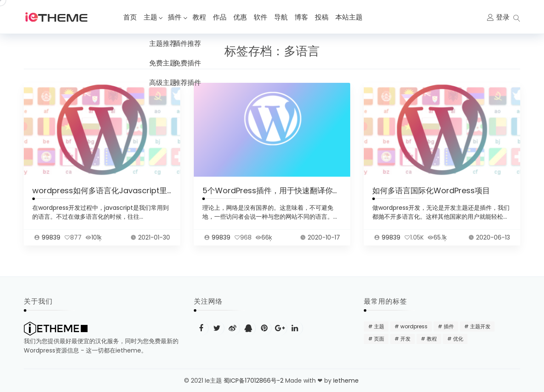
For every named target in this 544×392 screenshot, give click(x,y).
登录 (503, 17)
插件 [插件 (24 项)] (449, 326)
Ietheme (347, 381)
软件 (263, 17)
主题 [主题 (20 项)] (379, 326)
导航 (283, 17)
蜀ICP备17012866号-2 (254, 381)
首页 (130, 17)
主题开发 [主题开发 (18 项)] (480, 326)
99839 (51, 241)
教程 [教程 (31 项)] (432, 339)
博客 (303, 17)
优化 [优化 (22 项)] (458, 339)
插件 (176, 17)
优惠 (242, 17)
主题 (150, 17)
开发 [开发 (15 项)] (405, 339)
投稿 (324, 17)
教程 (201, 17)
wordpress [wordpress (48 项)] (414, 326)
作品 (222, 17)
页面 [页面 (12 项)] (379, 339)
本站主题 (351, 17)
